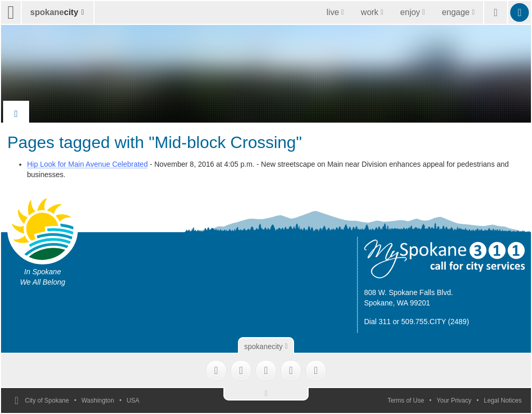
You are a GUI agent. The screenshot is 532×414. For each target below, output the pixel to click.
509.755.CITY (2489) (435, 322)
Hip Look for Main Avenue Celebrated (87, 164)
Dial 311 (377, 322)
